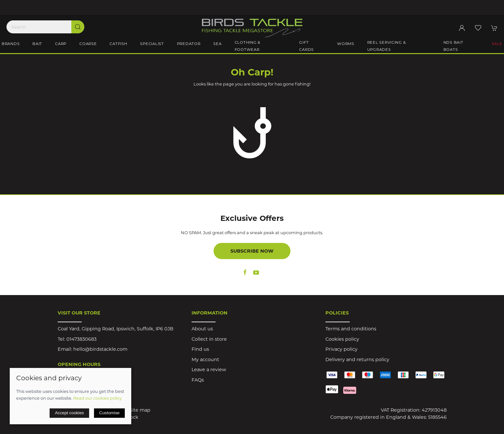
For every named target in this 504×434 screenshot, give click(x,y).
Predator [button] (189, 44)
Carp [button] (61, 44)
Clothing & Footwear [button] (248, 46)
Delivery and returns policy (357, 360)
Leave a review (209, 370)
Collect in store (209, 339)
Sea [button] (217, 44)
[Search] (45, 27)
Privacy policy (341, 349)
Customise (109, 413)
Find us (200, 349)
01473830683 (82, 339)
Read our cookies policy (98, 398)
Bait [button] (37, 44)
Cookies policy (342, 339)
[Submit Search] (78, 27)
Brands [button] (11, 44)
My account (205, 360)
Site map (140, 410)
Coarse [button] (88, 44)
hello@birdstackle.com (100, 349)
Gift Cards (306, 46)
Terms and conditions (351, 329)
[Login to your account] (462, 28)
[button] (478, 28)
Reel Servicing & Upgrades (387, 46)
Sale (497, 44)
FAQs (198, 380)
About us (202, 329)
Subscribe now (252, 251)
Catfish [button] (118, 44)
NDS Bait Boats (453, 46)
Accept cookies (69, 413)
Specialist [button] (152, 44)
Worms (346, 44)
